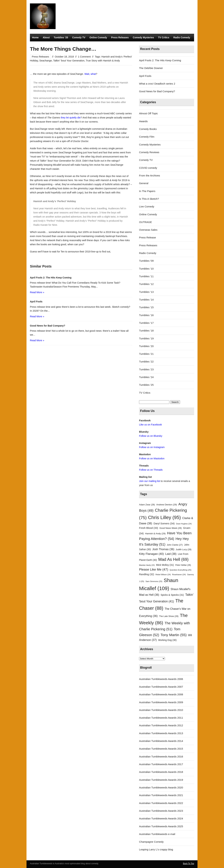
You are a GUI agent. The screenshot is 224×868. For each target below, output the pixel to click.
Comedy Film (147, 137)
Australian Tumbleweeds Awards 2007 (161, 687)
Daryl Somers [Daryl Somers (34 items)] (164, 523)
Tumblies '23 (146, 369)
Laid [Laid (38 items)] (171, 554)
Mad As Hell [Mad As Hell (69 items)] (173, 559)
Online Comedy (98, 37)
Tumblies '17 (146, 323)
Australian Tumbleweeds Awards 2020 (161, 787)
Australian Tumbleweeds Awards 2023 (161, 811)
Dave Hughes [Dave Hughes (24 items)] (184, 524)
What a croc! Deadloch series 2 (157, 84)
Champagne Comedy (151, 842)
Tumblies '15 (146, 307)
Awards (143, 121)
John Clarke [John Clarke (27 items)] (175, 545)
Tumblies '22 (146, 362)
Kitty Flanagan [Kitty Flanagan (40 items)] (151, 554)
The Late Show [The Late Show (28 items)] (169, 616)
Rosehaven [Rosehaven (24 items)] (179, 575)
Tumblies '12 (146, 284)
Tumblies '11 (146, 276)
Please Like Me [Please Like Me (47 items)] (154, 569)
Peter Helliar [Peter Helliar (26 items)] (183, 565)
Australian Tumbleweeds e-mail (157, 834)
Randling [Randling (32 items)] (147, 574)
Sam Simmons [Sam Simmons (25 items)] (154, 581)
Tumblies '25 (146, 385)
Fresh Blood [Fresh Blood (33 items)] (149, 528)
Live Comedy (147, 206)
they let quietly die (71, 118)
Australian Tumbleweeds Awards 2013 (161, 733)
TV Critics (164, 37)
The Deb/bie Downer (151, 68)
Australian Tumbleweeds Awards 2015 (161, 749)
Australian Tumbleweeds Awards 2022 (161, 803)
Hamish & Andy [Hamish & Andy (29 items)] (155, 534)
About (46, 37)
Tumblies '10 (146, 269)
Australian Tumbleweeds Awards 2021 (161, 795)
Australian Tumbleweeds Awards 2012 (161, 725)
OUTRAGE (145, 222)
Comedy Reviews (149, 152)
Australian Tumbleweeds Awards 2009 (161, 702)
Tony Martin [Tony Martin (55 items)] (174, 635)
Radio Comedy (182, 37)
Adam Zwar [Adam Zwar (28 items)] (147, 505)
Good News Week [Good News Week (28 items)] (170, 528)
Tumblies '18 (146, 331)
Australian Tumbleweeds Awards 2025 (161, 826)
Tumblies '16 (146, 315)
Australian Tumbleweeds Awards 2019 (161, 780)
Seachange (46, 61)
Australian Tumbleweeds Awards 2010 (161, 710)
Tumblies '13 (146, 292)
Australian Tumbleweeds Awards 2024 (161, 818)
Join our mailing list (150, 481)
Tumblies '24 (146, 377)
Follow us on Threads (151, 470)
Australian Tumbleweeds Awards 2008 (161, 694)
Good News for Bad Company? (157, 91)
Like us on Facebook (150, 425)
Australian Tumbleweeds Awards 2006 (161, 679)
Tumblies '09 (146, 261)
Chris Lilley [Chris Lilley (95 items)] (164, 517)
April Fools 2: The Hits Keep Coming (160, 60)
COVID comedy (148, 168)
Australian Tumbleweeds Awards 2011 (161, 718)
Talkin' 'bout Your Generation (69, 61)
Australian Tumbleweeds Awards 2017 (161, 764)
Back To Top (189, 864)
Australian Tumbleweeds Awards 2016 (161, 757)
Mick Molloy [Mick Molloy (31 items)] (165, 565)
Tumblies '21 (146, 354)
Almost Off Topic (148, 113)
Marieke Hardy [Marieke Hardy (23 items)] (147, 565)
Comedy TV (79, 37)
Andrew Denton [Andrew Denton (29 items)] (167, 505)
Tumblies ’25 (61, 37)
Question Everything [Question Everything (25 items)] (180, 570)
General (144, 183)
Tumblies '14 (146, 300)
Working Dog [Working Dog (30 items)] (167, 640)
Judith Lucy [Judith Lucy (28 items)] (184, 549)
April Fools (145, 76)
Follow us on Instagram (152, 447)
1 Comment (84, 57)
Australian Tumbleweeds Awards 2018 (161, 772)
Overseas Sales (148, 230)
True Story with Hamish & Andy (103, 61)
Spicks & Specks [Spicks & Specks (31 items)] (172, 595)
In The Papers (147, 191)
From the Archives (149, 175)
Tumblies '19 (146, 338)
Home (35, 37)
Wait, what (90, 74)
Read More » (37, 292)
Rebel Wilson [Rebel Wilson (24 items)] (163, 575)
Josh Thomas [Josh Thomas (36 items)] (163, 549)
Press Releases (120, 37)
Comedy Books (148, 129)
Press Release (147, 237)
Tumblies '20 (146, 346)
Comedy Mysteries (143, 37)
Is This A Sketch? (149, 199)
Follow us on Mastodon (152, 458)
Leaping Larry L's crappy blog (156, 849)
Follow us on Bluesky (151, 436)
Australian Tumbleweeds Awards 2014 (161, 741)
